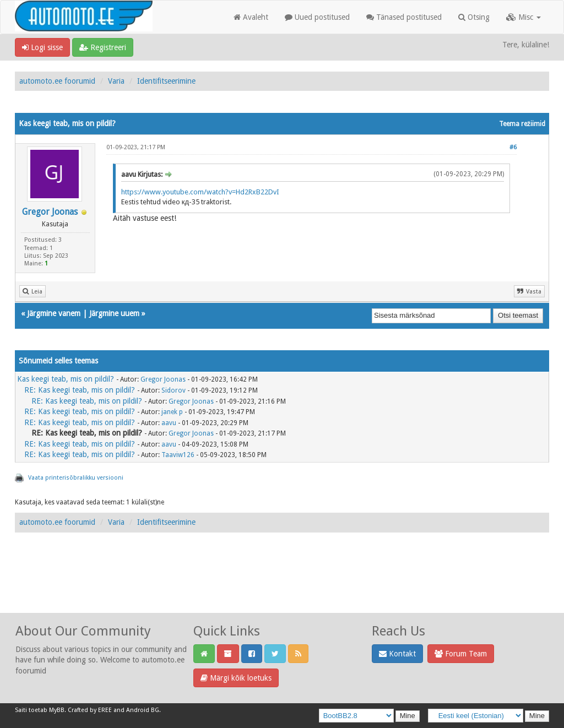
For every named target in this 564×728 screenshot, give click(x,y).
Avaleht (251, 17)
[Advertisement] (282, 585)
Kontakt (397, 654)
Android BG (143, 710)
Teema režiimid (522, 124)
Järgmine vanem (54, 313)
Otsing (474, 17)
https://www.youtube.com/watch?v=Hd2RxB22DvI (200, 192)
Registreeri (103, 47)
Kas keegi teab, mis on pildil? (66, 379)
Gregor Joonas (50, 212)
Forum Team (461, 654)
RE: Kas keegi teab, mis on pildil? (80, 390)
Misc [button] (524, 17)
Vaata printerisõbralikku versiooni (76, 478)
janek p (172, 412)
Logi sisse (42, 47)
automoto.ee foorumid (57, 81)
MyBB (57, 710)
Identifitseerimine (166, 81)
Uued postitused (317, 17)
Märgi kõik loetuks (236, 678)
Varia (116, 81)
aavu (169, 423)
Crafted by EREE (90, 710)
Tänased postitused (404, 17)
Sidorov (173, 390)
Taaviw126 (178, 455)
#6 (513, 147)
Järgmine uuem (114, 313)
